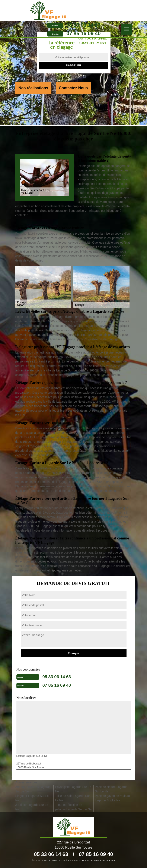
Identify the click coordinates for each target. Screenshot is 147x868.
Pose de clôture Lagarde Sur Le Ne (111, 789)
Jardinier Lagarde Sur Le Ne (32, 807)
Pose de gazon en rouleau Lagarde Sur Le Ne (112, 798)
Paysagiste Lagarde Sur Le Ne (73, 789)
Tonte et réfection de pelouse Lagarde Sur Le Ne (73, 807)
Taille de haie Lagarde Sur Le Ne (72, 798)
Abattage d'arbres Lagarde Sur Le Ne (33, 789)
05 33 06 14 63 (84, 25)
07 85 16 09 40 (84, 34)
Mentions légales (98, 861)
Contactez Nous (73, 88)
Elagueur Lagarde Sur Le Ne (32, 798)
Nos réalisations (33, 88)
